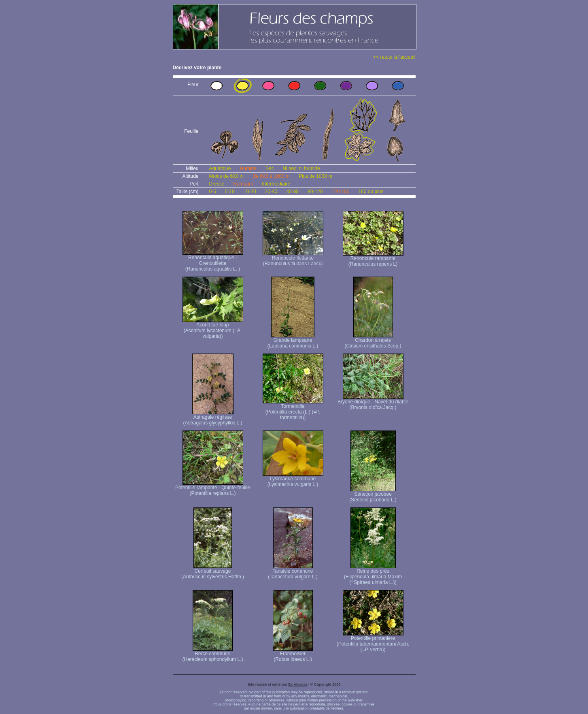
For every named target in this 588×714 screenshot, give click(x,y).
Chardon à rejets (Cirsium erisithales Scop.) (373, 341)
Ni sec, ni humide (301, 168)
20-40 (271, 192)
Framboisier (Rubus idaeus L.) (293, 654)
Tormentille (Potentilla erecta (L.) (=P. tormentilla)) (293, 410)
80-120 (315, 192)
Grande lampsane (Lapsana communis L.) (293, 341)
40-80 (292, 192)
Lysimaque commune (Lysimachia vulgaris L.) (293, 479)
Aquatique (220, 168)
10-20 (250, 192)
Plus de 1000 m (315, 176)
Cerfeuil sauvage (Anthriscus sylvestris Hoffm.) (213, 572)
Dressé (217, 184)
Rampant (243, 184)
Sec (270, 168)
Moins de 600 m (226, 176)
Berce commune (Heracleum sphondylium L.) (212, 654)
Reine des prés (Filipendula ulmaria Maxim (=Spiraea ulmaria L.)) (373, 574)
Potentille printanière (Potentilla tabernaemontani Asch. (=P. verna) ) (373, 642)
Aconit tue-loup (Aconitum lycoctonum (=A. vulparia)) (213, 328)
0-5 (213, 192)
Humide (248, 168)
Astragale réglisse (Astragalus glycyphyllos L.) (212, 418)
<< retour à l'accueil (394, 57)
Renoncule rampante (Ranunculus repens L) (373, 259)
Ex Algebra (298, 684)
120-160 (340, 192)
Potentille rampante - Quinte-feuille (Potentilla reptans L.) (213, 488)
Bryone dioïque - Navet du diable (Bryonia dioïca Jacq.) (373, 402)
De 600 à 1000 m (271, 176)
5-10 (230, 192)
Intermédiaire (276, 184)
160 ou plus (371, 192)
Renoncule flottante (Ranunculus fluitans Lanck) (293, 259)
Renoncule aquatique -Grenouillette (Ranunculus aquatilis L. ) (213, 261)
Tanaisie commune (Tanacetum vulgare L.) (293, 572)
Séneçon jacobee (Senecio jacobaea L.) (373, 495)
